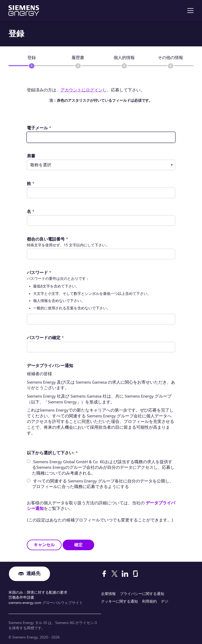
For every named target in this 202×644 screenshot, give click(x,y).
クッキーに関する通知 (119, 601)
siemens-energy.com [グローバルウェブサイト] (25, 602)
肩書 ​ (31, 156)
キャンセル (44, 545)
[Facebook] (104, 574)
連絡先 (33, 574)
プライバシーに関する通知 (142, 594)
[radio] (29, 461)
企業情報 (108, 594)
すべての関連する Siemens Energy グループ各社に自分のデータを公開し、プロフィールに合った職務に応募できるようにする (103, 484)
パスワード (39, 273)
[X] (115, 574)
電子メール (39, 128)
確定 (78, 545)
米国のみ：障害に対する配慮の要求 (38, 592)
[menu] (190, 11)
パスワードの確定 (45, 338)
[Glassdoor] (135, 574)
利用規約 (149, 601)
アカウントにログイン (82, 90)
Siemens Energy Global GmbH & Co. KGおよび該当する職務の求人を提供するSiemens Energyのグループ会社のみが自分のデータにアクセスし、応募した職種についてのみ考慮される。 (103, 467)
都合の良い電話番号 (47, 239)
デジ (165, 601)
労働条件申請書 (21, 597)
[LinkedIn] (125, 574)
